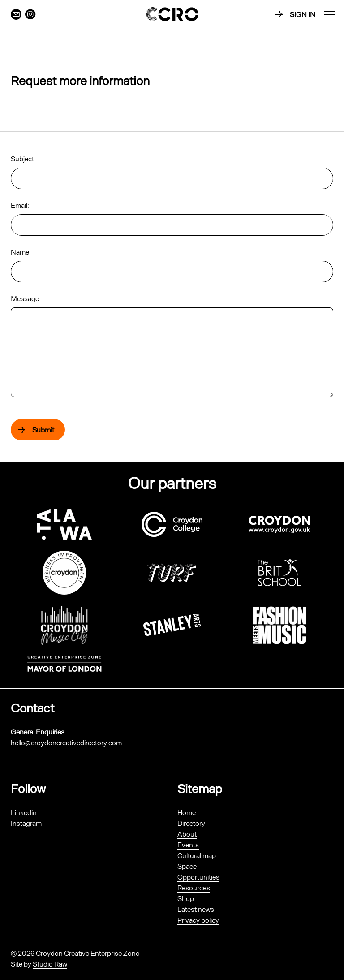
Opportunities (198, 877)
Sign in (303, 14)
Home (187, 812)
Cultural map (197, 855)
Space (187, 866)
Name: (21, 252)
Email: (20, 205)
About (187, 834)
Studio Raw (50, 964)
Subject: (23, 158)
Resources (194, 887)
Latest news (196, 909)
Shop (186, 898)
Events (188, 844)
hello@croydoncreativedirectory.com (66, 742)
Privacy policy (198, 920)
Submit (43, 430)
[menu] (330, 14)
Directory (191, 823)
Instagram (26, 823)
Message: (26, 298)
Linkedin (24, 812)
